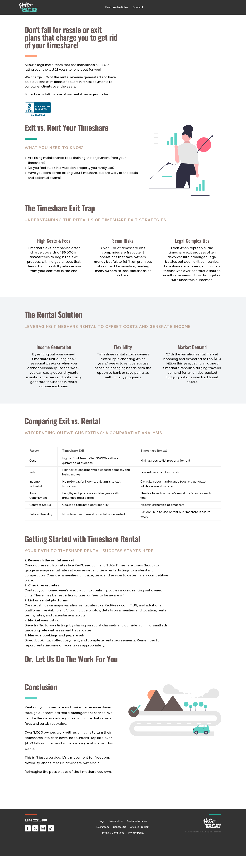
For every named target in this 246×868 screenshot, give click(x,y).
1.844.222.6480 (36, 821)
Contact (138, 7)
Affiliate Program (140, 827)
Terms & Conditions (113, 833)
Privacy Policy (136, 833)
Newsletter (116, 821)
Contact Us (120, 827)
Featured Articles (117, 7)
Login (102, 821)
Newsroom (103, 827)
